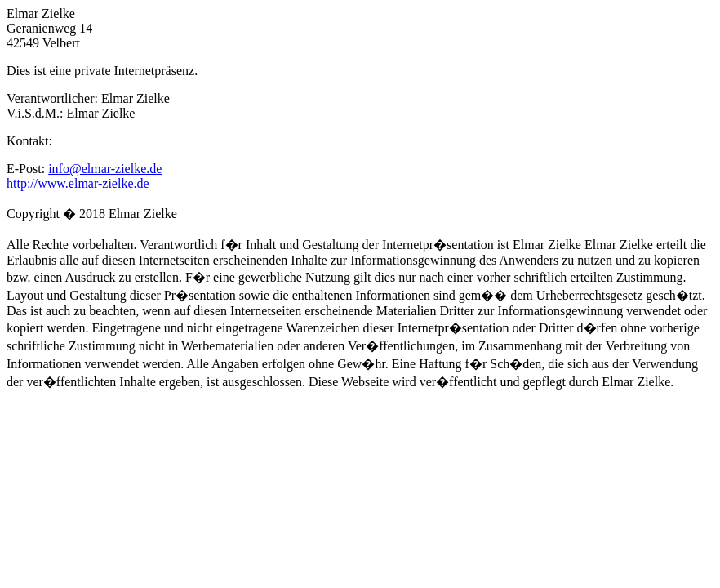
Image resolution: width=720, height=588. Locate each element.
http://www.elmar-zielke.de (78, 183)
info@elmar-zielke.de (105, 169)
